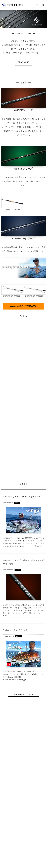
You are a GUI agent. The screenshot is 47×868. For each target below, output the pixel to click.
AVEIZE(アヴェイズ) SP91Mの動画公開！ (22, 497)
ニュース (17, 503)
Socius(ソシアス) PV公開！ (15, 630)
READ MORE (23, 62)
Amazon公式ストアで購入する (23, 306)
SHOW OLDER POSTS (23, 694)
